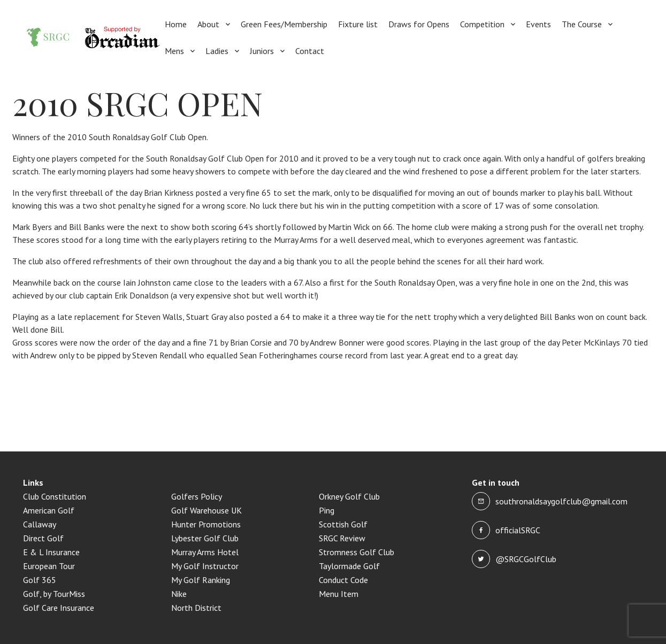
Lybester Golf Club (205, 538)
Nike (179, 594)
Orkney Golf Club (349, 496)
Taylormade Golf (349, 566)
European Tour (49, 566)
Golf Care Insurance (59, 608)
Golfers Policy (197, 496)
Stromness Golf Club (357, 552)
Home (176, 24)
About (208, 24)
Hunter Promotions (206, 524)
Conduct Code (343, 580)
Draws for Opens (419, 24)
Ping (327, 510)
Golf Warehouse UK (206, 510)
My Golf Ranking (201, 580)
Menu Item (339, 594)
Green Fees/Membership (284, 24)
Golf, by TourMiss (54, 594)
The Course (582, 24)
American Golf (49, 510)
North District (196, 608)
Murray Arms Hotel (205, 552)
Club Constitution (55, 496)
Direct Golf (43, 538)
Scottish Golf (343, 524)
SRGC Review (342, 538)
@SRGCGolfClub (526, 559)
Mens (174, 51)
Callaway (40, 524)
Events (538, 24)
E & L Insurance (51, 552)
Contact (310, 51)
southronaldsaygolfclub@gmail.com (561, 501)
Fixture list (358, 24)
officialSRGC (518, 530)
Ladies (217, 51)
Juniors (262, 51)
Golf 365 (40, 580)
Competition (482, 24)
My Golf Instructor (205, 566)
